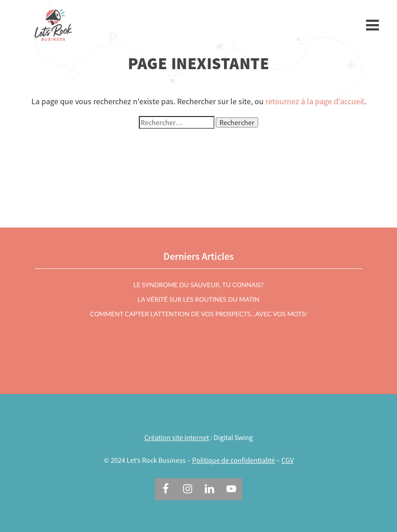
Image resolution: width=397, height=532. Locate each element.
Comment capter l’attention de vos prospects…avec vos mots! (198, 314)
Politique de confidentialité (234, 460)
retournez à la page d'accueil (315, 101)
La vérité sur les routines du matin (198, 299)
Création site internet (177, 437)
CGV (288, 460)
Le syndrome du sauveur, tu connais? (198, 285)
